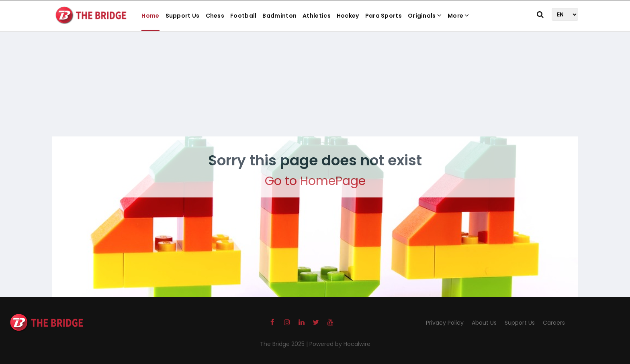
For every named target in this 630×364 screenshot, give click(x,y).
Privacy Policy (445, 323)
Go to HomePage (315, 181)
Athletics (317, 16)
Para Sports (384, 16)
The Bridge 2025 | (285, 344)
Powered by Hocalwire (340, 344)
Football (243, 16)
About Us (484, 323)
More (458, 16)
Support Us (183, 16)
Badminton (279, 16)
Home (150, 16)
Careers (554, 323)
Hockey (348, 16)
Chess (215, 16)
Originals (425, 16)
